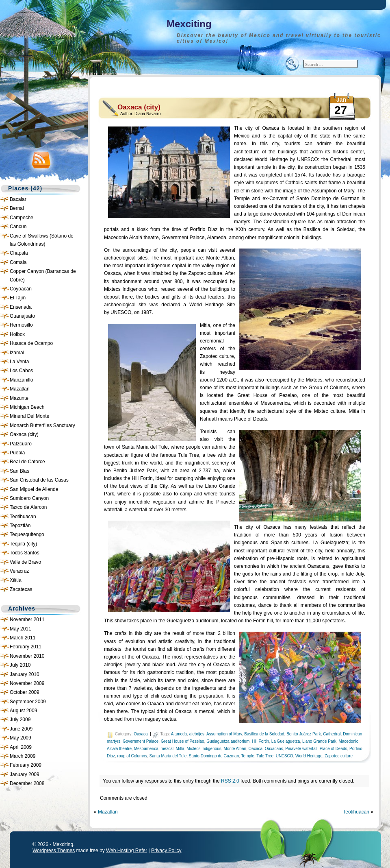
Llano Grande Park (319, 741)
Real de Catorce (27, 462)
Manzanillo (21, 380)
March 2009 (23, 756)
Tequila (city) (23, 544)
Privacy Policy (166, 851)
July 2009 (20, 720)
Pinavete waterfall (301, 749)
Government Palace (141, 741)
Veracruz (19, 571)
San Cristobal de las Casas (39, 480)
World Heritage (309, 756)
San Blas (19, 471)
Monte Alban (235, 749)
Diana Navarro (147, 114)
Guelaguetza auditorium (228, 741)
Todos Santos (25, 553)
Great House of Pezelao (183, 741)
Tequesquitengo (27, 534)
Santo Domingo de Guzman (214, 756)
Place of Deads (334, 749)
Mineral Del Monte (29, 416)
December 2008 (27, 783)
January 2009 (25, 774)
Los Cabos (21, 371)
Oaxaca (141, 734)
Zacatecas (21, 589)
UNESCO (285, 756)
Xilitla (16, 580)
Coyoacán (21, 289)
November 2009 (27, 683)
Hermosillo (21, 325)
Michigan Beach (27, 407)
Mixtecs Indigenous (204, 749)
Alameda (179, 734)
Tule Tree (265, 756)
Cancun (18, 227)
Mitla (180, 749)
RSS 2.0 (230, 781)
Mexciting (189, 24)
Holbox (17, 334)
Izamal (17, 353)
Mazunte (19, 398)
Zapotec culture (339, 756)
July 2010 (20, 665)
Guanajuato (22, 316)
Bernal (17, 208)
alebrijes (197, 734)
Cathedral (332, 734)
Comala (18, 262)
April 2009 (21, 747)
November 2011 (27, 619)
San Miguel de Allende (34, 489)
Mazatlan (20, 389)
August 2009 (23, 711)
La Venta (19, 362)
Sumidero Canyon (29, 498)
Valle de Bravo (25, 562)
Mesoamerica (146, 749)
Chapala (19, 253)
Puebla (17, 453)
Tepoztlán (20, 526)
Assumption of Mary (224, 734)
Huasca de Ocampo (31, 343)
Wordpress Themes (54, 851)
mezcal (167, 749)
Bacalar (18, 199)
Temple (248, 756)
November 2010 (27, 656)
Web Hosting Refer (127, 851)
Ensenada (21, 307)
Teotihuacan (23, 517)
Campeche (22, 218)
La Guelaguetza (286, 741)
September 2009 (28, 702)
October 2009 (25, 692)
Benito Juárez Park (304, 734)
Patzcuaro (21, 444)
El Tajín (18, 298)
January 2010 (25, 674)
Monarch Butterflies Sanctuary (42, 425)
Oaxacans (274, 749)
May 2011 (21, 629)
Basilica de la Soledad (264, 734)
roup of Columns (132, 756)
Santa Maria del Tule (168, 756)
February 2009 (26, 765)
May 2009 (21, 738)
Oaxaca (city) (24, 434)
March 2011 (23, 638)
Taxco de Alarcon (28, 507)
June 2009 (21, 729)
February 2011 (26, 647)
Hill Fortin (260, 741)
